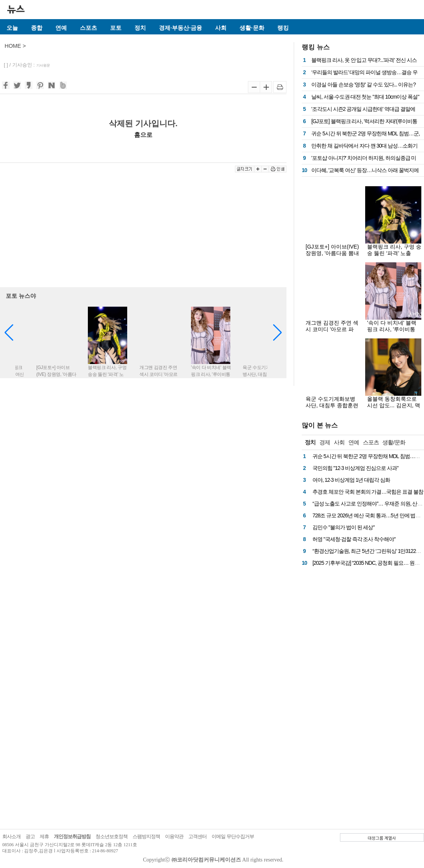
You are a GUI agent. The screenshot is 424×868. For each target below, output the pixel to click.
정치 (140, 28)
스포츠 (88, 28)
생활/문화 (394, 442)
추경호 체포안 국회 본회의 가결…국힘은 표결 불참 (368, 492)
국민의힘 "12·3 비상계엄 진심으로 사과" (355, 468)
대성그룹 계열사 (382, 838)
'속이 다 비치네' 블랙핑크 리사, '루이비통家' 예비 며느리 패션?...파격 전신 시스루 (394, 332)
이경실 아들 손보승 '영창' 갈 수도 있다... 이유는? (363, 85)
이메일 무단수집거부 (233, 836)
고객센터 (197, 836)
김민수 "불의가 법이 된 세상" (344, 527)
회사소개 (11, 836)
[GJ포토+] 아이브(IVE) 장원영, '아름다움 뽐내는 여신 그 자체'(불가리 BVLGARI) (332, 256)
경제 (325, 442)
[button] (278, 333)
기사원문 (43, 65)
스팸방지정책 (146, 836)
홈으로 (143, 135)
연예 (61, 28)
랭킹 (283, 28)
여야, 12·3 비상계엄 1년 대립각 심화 (351, 480)
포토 (116, 28)
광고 (30, 836)
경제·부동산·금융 (180, 28)
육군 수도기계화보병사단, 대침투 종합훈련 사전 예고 (332, 405)
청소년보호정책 (112, 836)
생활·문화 (252, 28)
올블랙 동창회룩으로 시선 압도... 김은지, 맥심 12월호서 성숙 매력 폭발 (394, 409)
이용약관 (174, 836)
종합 (37, 28)
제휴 (44, 836)
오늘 (12, 28)
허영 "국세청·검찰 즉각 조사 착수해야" (354, 539)
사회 (221, 28)
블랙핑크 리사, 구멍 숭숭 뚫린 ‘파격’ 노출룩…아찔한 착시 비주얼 (394, 256)
